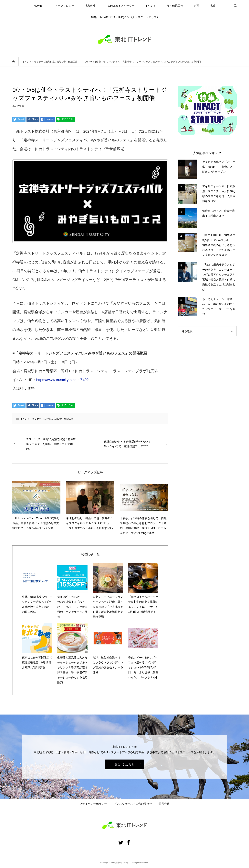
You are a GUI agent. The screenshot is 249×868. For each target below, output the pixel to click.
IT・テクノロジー (63, 6)
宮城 (56, 419)
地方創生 (90, 6)
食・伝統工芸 (175, 6)
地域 (213, 6)
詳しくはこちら (124, 764)
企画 (196, 6)
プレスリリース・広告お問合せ (133, 804)
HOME (38, 6)
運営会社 (164, 804)
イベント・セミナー (31, 419)
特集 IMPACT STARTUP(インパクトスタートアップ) (124, 17)
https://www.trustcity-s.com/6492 (62, 380)
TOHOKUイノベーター (120, 6)
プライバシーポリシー (93, 804)
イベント (150, 6)
